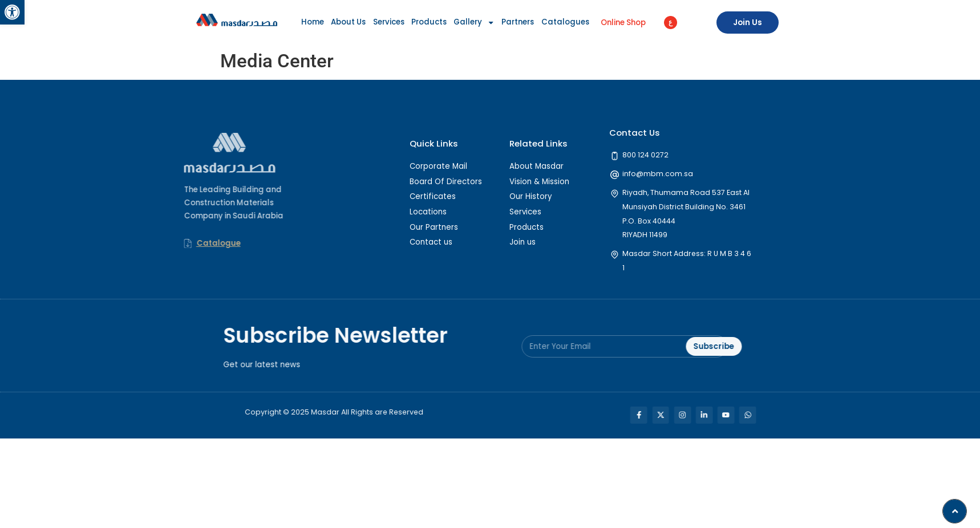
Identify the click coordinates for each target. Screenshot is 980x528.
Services (389, 22)
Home (313, 22)
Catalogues (565, 22)
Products (429, 22)
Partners (518, 22)
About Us (348, 22)
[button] (12, 12)
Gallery (474, 23)
